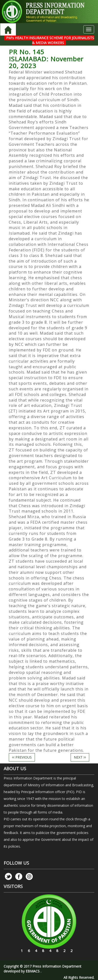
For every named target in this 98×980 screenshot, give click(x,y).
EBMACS (33, 971)
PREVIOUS (22, 757)
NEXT (80, 757)
